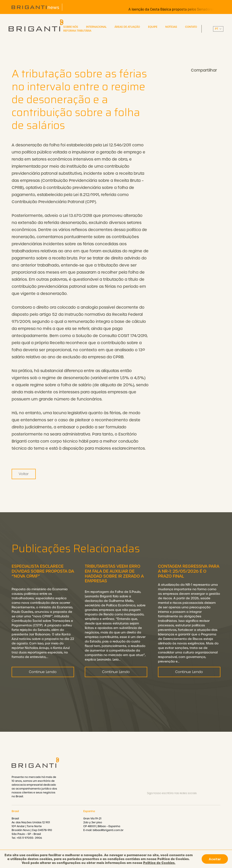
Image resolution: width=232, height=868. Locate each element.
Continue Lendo (43, 693)
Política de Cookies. (159, 863)
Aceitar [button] (215, 859)
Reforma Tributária (77, 31)
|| (218, 29)
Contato (191, 27)
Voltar (24, 474)
